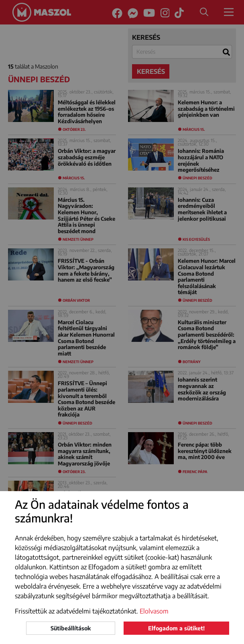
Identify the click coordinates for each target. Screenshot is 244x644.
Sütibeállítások (71, 628)
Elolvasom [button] (154, 611)
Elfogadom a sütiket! (176, 628)
